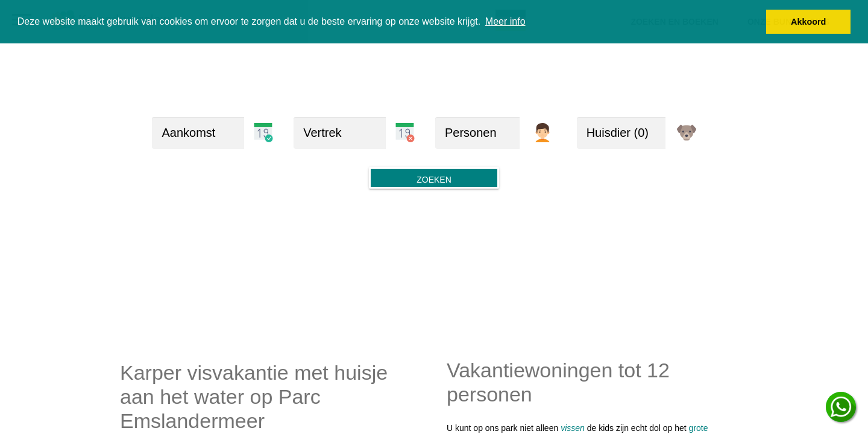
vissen (573, 428)
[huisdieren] (621, 133)
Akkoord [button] (808, 22)
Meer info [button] (505, 21)
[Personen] (477, 133)
